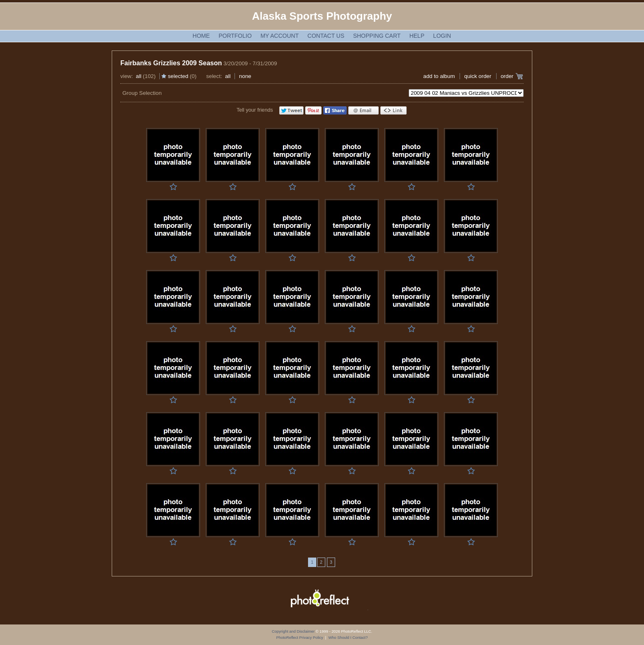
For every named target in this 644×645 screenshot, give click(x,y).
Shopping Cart (377, 36)
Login (442, 36)
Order (507, 76)
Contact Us (326, 36)
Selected (178, 76)
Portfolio (235, 36)
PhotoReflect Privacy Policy (300, 638)
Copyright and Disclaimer (294, 631)
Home (201, 36)
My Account (279, 36)
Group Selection (142, 93)
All (139, 76)
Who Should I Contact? (348, 638)
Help (417, 36)
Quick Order (478, 76)
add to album (439, 76)
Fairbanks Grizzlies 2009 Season (171, 63)
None (245, 76)
